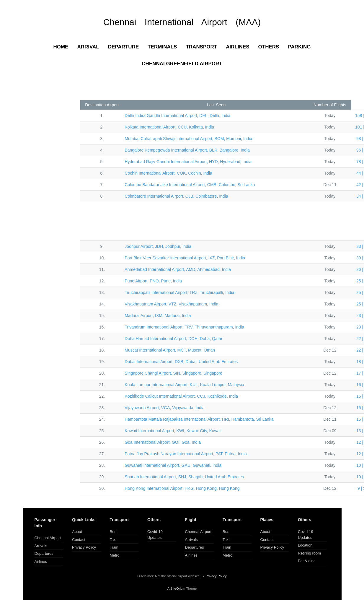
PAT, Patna (180, 454)
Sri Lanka (246, 185)
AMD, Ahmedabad (172, 269)
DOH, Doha (167, 339)
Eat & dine (307, 561)
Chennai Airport (48, 538)
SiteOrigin (178, 588)
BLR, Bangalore (181, 150)
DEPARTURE (124, 47)
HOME (61, 47)
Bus (113, 532)
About (77, 532)
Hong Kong (229, 488)
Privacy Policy (84, 547)
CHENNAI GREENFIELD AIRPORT (182, 64)
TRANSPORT (201, 47)
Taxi (113, 540)
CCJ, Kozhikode (176, 396)
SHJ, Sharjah (164, 477)
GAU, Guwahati (167, 465)
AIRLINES (238, 47)
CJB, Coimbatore (171, 196)
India (226, 116)
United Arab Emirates (218, 362)
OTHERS (269, 47)
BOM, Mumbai (183, 139)
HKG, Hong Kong (170, 488)
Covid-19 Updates (155, 535)
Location (305, 545)
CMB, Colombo (180, 185)
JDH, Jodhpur (152, 246)
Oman (209, 350)
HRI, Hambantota (189, 419)
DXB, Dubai (160, 362)
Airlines (41, 561)
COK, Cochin (163, 173)
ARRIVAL (88, 47)
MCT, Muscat (163, 350)
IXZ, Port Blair (179, 258)
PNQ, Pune (148, 281)
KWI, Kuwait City (166, 431)
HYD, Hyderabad (182, 162)
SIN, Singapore (163, 373)
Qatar (217, 339)
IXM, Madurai (152, 316)
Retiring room (309, 553)
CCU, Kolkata (164, 127)
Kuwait (215, 431)
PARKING (299, 47)
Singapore (213, 373)
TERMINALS (162, 47)
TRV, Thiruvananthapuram (179, 327)
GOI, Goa (157, 442)
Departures (44, 553)
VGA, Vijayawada (159, 408)
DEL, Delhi (172, 116)
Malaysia (236, 385)
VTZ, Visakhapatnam (166, 304)
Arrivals (41, 546)
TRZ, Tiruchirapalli (174, 292)
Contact (79, 540)
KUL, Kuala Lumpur (175, 385)
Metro (115, 555)
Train (114, 547)
